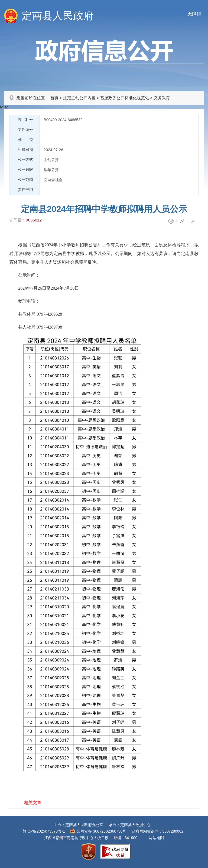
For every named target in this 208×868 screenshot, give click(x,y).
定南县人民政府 (58, 16)
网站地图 (156, 838)
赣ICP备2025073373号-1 (44, 831)
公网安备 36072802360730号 (101, 831)
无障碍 (194, 14)
